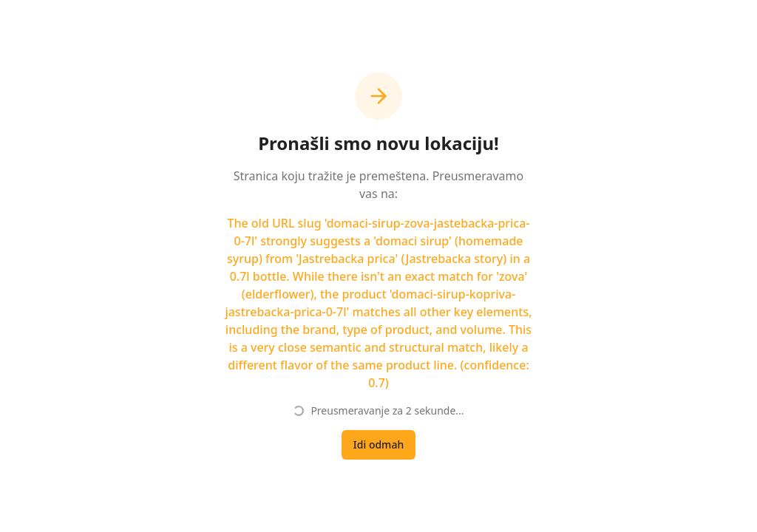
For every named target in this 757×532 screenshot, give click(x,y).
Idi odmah (378, 444)
